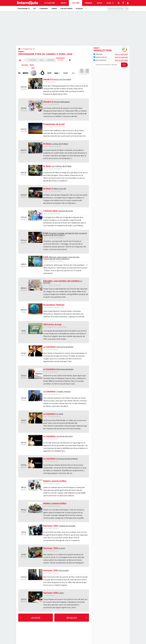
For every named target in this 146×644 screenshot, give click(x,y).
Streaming (44, 9)
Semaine (25, 65)
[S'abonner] (111, 65)
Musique (79, 9)
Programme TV (24, 9)
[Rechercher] (118, 9)
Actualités (50, 3)
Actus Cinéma (100, 60)
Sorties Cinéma (100, 57)
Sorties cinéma (66, 9)
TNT (35, 9)
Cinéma (54, 9)
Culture (76, 3)
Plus (110, 3)
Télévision (98, 54)
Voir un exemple (121, 54)
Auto (99, 3)
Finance (88, 3)
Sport (64, 3)
